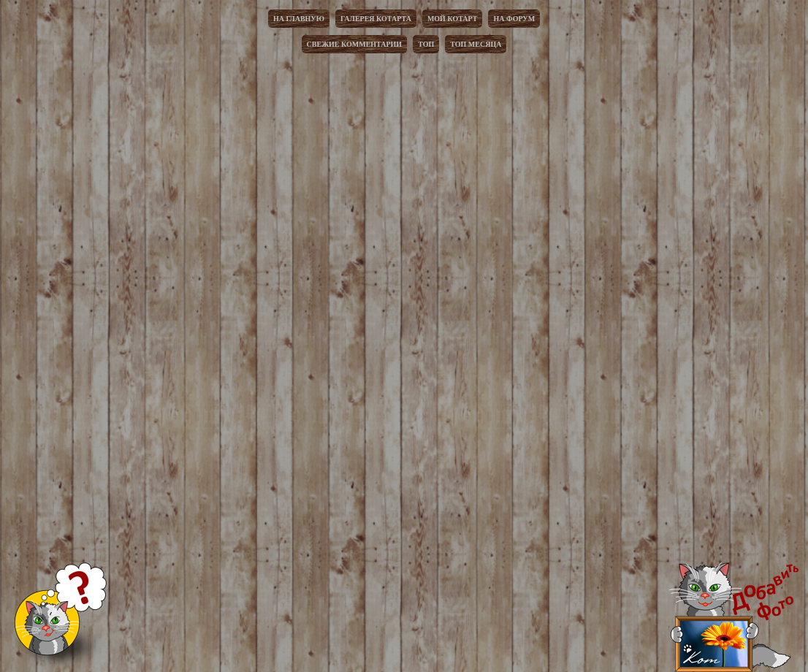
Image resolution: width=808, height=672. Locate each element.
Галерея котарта (376, 19)
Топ (426, 44)
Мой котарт (453, 19)
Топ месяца (476, 44)
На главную (299, 19)
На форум (514, 19)
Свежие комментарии (355, 44)
